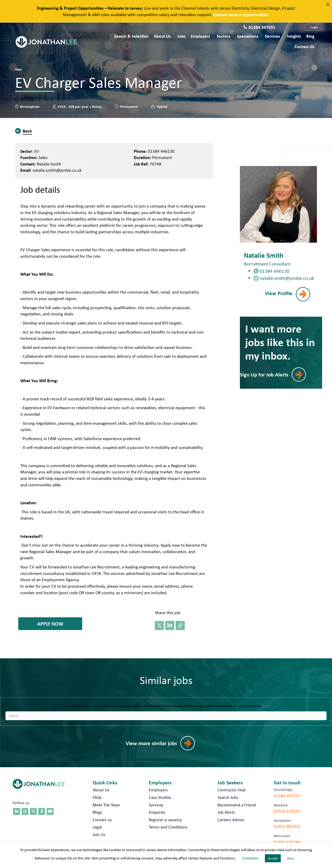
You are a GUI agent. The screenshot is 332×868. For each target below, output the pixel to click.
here (266, 706)
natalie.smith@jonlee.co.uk (57, 170)
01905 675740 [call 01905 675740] (287, 842)
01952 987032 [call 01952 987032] (287, 826)
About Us (162, 36)
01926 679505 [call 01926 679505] (287, 811)
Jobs (181, 36)
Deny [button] (291, 858)
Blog (310, 36)
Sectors (224, 36)
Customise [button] (250, 858)
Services (272, 36)
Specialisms (248, 36)
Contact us (304, 46)
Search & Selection (131, 36)
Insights (294, 36)
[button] (313, 27)
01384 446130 (161, 151)
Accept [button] (273, 858)
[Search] (166, 716)
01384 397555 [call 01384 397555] (287, 796)
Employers (200, 36)
